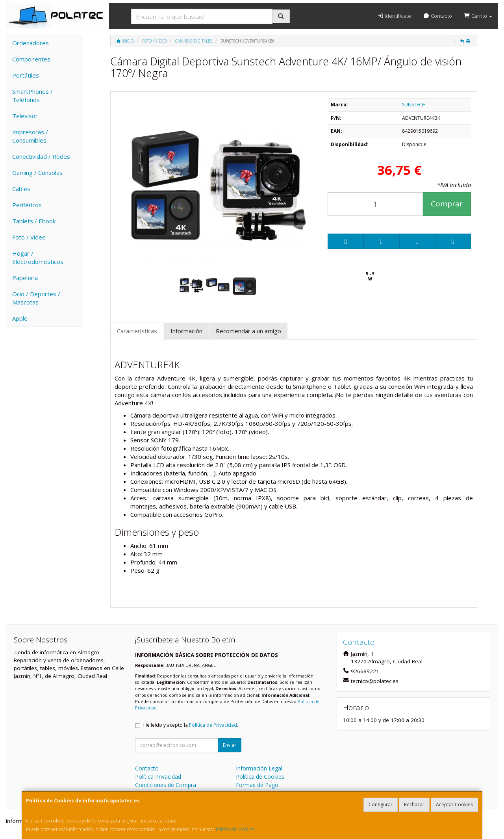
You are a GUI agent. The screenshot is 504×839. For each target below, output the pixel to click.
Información (186, 331)
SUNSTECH (414, 105)
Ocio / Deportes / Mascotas (36, 298)
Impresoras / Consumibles (30, 136)
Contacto (437, 16)
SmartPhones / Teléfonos (32, 96)
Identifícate (394, 16)
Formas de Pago (257, 785)
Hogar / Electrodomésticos (38, 257)
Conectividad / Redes (41, 156)
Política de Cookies (235, 829)
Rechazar (414, 805)
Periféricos (27, 205)
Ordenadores (31, 43)
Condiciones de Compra (166, 785)
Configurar (381, 805)
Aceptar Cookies (454, 805)
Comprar (447, 204)
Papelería (25, 278)
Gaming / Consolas (37, 173)
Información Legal (259, 768)
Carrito (478, 16)
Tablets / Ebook (34, 221)
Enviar (230, 745)
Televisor (25, 116)
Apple (20, 318)
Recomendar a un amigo (248, 331)
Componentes (31, 59)
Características (137, 331)
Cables (21, 189)
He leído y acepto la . (191, 725)
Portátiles (26, 75)
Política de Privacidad (213, 725)
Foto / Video (29, 237)
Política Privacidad (158, 777)
